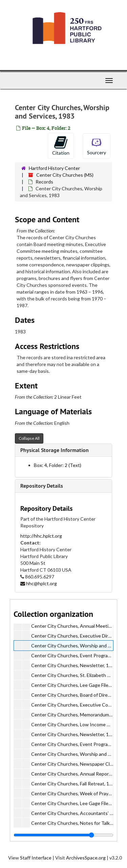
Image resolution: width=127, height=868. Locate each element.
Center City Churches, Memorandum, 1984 (77, 715)
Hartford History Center (54, 168)
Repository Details (42, 486)
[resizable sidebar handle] (63, 835)
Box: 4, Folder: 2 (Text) (58, 465)
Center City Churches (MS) (65, 175)
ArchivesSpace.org (86, 858)
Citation (61, 145)
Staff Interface (36, 858)
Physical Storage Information (55, 450)
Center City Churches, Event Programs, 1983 (79, 655)
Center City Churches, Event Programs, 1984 (79, 744)
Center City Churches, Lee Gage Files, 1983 (77, 685)
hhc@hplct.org (41, 583)
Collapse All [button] (29, 438)
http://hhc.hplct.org (41, 536)
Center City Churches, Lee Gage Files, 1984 (77, 803)
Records (44, 182)
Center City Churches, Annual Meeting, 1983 (79, 626)
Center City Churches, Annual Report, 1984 (77, 774)
